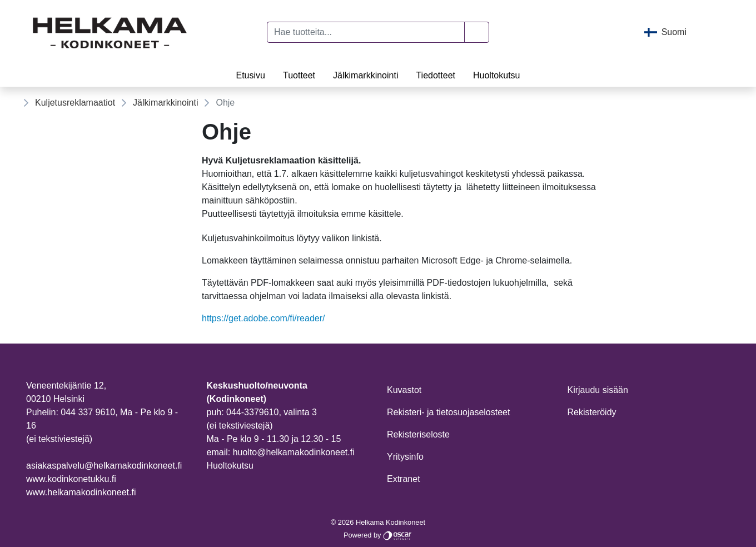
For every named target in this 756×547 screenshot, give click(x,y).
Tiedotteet (436, 75)
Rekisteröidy (592, 412)
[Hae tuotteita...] (366, 32)
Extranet (404, 479)
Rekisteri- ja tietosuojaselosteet (448, 412)
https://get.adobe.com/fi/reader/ (263, 318)
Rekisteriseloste (418, 434)
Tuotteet (299, 75)
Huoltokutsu (497, 75)
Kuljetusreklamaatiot (75, 103)
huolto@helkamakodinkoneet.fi (294, 452)
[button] (477, 32)
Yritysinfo (405, 457)
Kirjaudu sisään (598, 390)
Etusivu (250, 75)
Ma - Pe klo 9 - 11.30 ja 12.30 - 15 (274, 439)
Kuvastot (404, 390)
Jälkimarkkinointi (365, 75)
